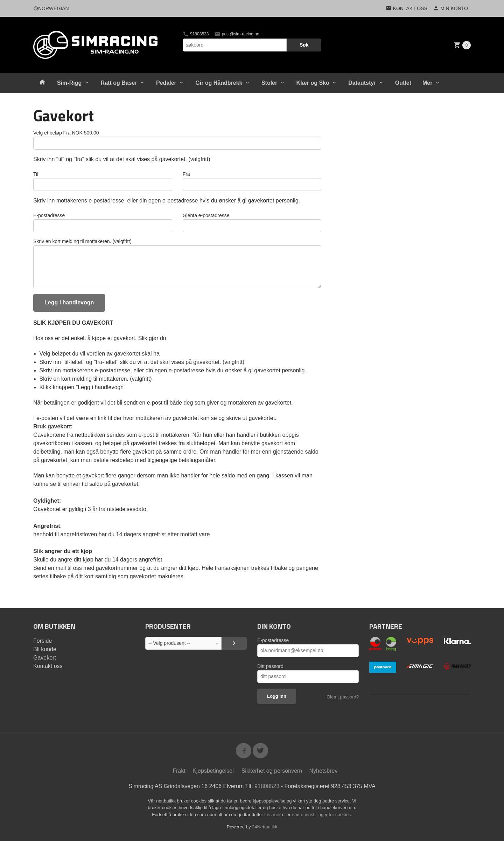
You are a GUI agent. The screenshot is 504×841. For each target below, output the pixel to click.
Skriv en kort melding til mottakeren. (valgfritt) (82, 241)
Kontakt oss (48, 666)
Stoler (269, 83)
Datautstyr (362, 83)
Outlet (403, 83)
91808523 (196, 34)
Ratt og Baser (119, 83)
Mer (427, 83)
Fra (186, 174)
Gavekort (45, 658)
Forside (43, 641)
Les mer (273, 815)
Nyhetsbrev (324, 771)
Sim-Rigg (69, 83)
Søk (304, 45)
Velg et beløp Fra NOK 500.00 (66, 133)
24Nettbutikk (265, 827)
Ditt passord (270, 666)
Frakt (179, 771)
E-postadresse (49, 215)
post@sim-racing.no (237, 34)
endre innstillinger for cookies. (322, 815)
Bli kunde (45, 649)
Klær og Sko (313, 83)
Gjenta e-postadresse (206, 215)
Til (36, 174)
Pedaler (166, 83)
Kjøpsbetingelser (213, 771)
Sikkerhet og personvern (272, 771)
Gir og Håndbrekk (219, 83)
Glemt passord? (343, 697)
